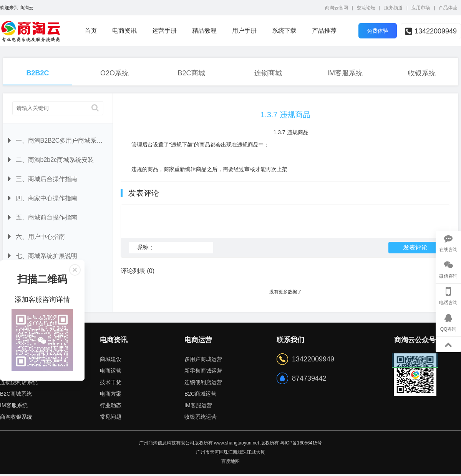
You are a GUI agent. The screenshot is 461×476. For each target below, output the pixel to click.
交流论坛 (366, 8)
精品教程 (204, 31)
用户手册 (244, 31)
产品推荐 (324, 31)
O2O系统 (114, 73)
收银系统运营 (201, 419)
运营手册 (164, 31)
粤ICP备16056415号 (301, 445)
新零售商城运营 (203, 373)
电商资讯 (124, 31)
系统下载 (284, 31)
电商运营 (111, 373)
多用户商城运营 (203, 361)
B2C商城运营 (200, 396)
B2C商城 (191, 73)
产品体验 (448, 8)
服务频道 (393, 8)
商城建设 (111, 361)
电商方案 (111, 396)
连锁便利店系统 (19, 384)
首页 (91, 31)
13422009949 (431, 31)
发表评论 (415, 251)
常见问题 (111, 419)
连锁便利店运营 (203, 384)
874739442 (309, 381)
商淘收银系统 (16, 419)
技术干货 (111, 384)
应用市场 (421, 8)
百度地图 (230, 464)
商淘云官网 (337, 8)
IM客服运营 (198, 408)
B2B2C (37, 73)
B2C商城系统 (16, 396)
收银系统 (422, 73)
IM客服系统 (345, 73)
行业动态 (111, 408)
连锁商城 (268, 73)
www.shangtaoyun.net (236, 445)
